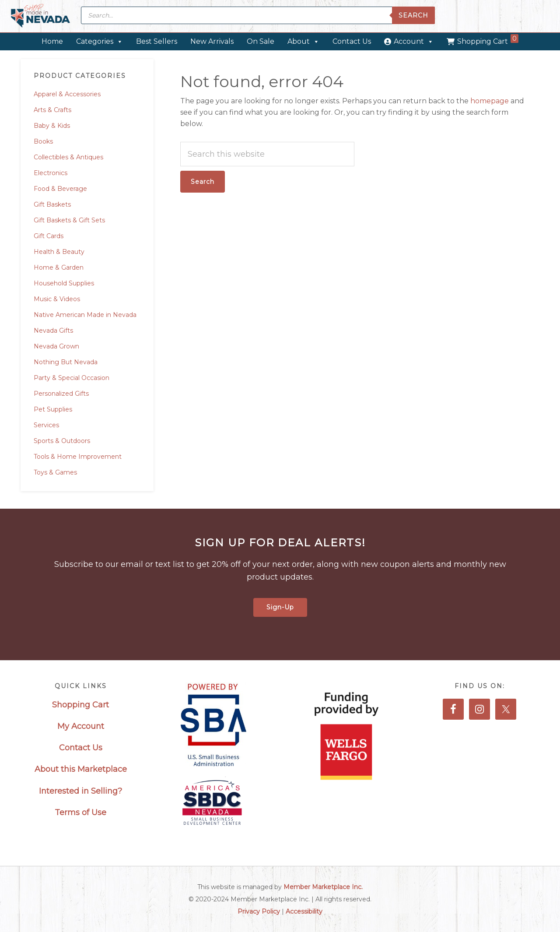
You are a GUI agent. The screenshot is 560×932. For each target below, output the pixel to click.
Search (413, 15)
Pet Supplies (53, 409)
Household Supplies (64, 283)
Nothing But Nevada (66, 362)
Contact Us (352, 41)
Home (52, 41)
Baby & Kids (52, 126)
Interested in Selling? (80, 791)
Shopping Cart (488, 40)
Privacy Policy (259, 911)
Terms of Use (80, 812)
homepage (490, 101)
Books (43, 141)
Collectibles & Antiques (68, 157)
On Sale (261, 41)
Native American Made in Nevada (85, 315)
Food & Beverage (60, 189)
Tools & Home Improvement (78, 457)
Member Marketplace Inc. (323, 887)
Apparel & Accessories (67, 94)
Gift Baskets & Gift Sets (69, 220)
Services (46, 425)
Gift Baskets (52, 204)
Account (414, 41)
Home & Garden (59, 267)
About (303, 41)
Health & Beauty (59, 252)
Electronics (51, 173)
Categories (100, 41)
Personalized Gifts (61, 394)
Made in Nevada (40, 16)
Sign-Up (280, 607)
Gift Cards (49, 236)
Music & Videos (57, 299)
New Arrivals (212, 41)
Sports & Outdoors (62, 441)
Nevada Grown (56, 346)
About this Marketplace (81, 769)
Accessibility (304, 911)
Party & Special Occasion (72, 378)
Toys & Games (55, 472)
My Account (81, 726)
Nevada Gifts (53, 331)
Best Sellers (157, 41)
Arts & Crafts (52, 110)
